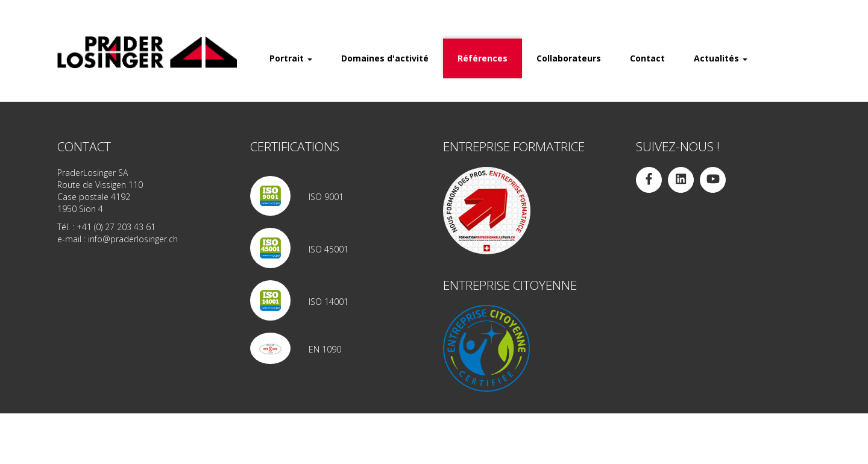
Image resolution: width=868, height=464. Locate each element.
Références (483, 58)
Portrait (291, 58)
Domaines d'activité (385, 58)
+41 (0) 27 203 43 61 (116, 227)
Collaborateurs (569, 58)
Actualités (721, 58)
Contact (647, 58)
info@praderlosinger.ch (133, 239)
